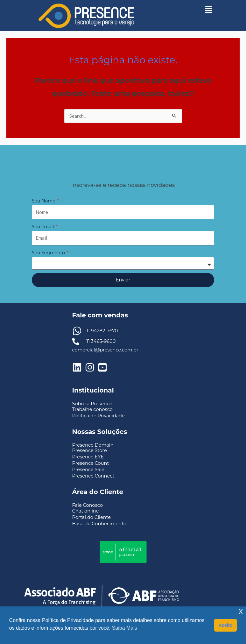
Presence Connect (93, 476)
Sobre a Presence (92, 404)
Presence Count (91, 463)
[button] (208, 10)
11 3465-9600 (101, 341)
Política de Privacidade (98, 416)
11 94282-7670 (102, 331)
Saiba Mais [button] (125, 628)
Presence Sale (88, 470)
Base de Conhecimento (99, 524)
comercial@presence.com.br (105, 350)
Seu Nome (44, 201)
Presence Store (90, 450)
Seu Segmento (49, 253)
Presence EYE (88, 457)
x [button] (241, 611)
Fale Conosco (88, 505)
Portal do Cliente (92, 517)
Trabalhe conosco (92, 409)
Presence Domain (93, 445)
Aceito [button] (226, 625)
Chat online (86, 511)
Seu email (43, 227)
